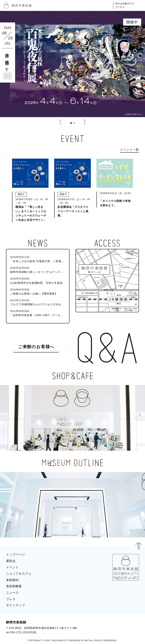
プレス (11, 599)
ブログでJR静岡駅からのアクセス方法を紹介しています (38, 302)
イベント (12, 567)
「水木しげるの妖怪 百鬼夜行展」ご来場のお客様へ (38, 259)
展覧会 (11, 561)
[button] (71, 123)
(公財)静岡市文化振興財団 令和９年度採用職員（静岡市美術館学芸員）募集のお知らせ (38, 281)
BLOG (131, 624)
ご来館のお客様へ (36, 347)
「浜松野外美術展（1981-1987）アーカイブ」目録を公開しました (38, 313)
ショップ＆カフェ (19, 574)
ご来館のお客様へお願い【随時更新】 (38, 291)
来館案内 (12, 580)
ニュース (12, 593)
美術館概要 (14, 586)
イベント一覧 (129, 150)
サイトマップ (16, 605)
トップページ (16, 555)
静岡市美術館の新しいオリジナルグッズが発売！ (38, 270)
